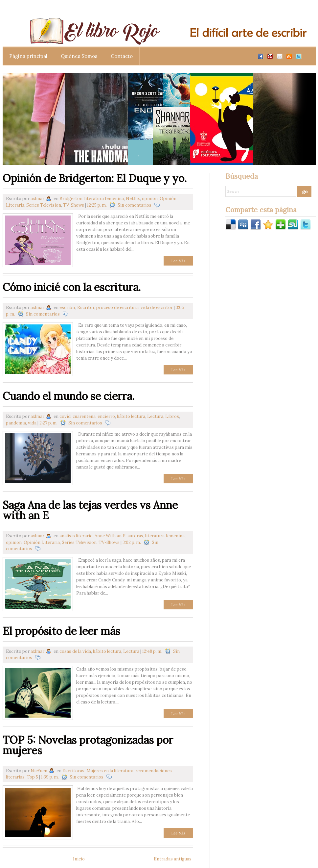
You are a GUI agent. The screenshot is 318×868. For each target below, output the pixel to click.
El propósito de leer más (61, 631)
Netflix (133, 199)
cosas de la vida (75, 651)
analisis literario (76, 536)
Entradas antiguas (173, 859)
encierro (106, 416)
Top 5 (32, 777)
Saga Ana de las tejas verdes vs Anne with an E (90, 510)
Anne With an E (110, 536)
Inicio (79, 859)
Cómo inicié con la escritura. (72, 287)
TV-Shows (74, 205)
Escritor (86, 307)
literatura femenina (104, 199)
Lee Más (178, 261)
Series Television (44, 205)
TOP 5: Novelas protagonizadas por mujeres (88, 745)
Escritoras (73, 771)
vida (32, 423)
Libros (172, 416)
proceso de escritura (117, 307)
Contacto (122, 56)
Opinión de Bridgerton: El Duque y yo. (95, 178)
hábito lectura (131, 416)
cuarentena (84, 416)
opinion (150, 199)
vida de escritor (157, 307)
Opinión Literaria (42, 542)
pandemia (16, 423)
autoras (135, 536)
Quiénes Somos (79, 56)
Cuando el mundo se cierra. (68, 396)
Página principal (28, 56)
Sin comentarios (135, 205)
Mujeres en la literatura (110, 771)
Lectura (155, 416)
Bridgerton (71, 199)
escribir (67, 307)
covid (65, 416)
